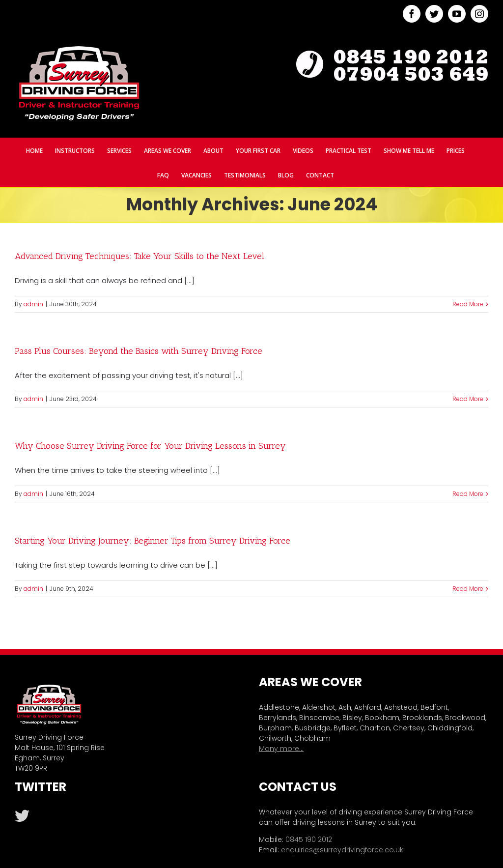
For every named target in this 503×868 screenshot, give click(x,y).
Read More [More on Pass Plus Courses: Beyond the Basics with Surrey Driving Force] (468, 399)
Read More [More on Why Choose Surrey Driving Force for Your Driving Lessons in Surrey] (468, 494)
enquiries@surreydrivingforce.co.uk (342, 850)
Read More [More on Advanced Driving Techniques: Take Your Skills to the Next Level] (468, 304)
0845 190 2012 (309, 839)
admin (33, 304)
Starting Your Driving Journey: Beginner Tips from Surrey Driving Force (153, 541)
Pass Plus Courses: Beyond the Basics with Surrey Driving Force (139, 351)
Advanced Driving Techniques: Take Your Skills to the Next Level (140, 256)
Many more (279, 749)
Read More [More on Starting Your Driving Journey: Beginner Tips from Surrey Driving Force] (468, 589)
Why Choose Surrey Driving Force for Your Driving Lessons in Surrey (150, 446)
